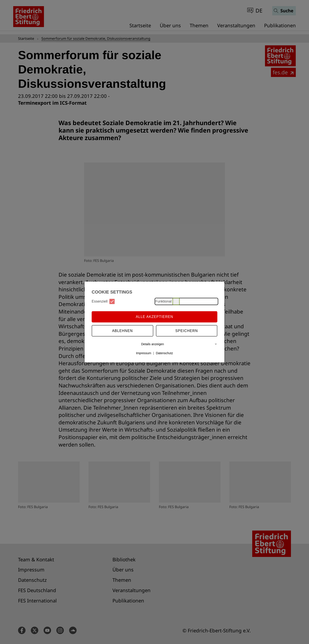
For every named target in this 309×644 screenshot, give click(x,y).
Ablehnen (122, 331)
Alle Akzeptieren (154, 317)
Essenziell (103, 301)
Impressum (144, 353)
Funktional (167, 301)
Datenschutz (164, 353)
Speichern (187, 331)
